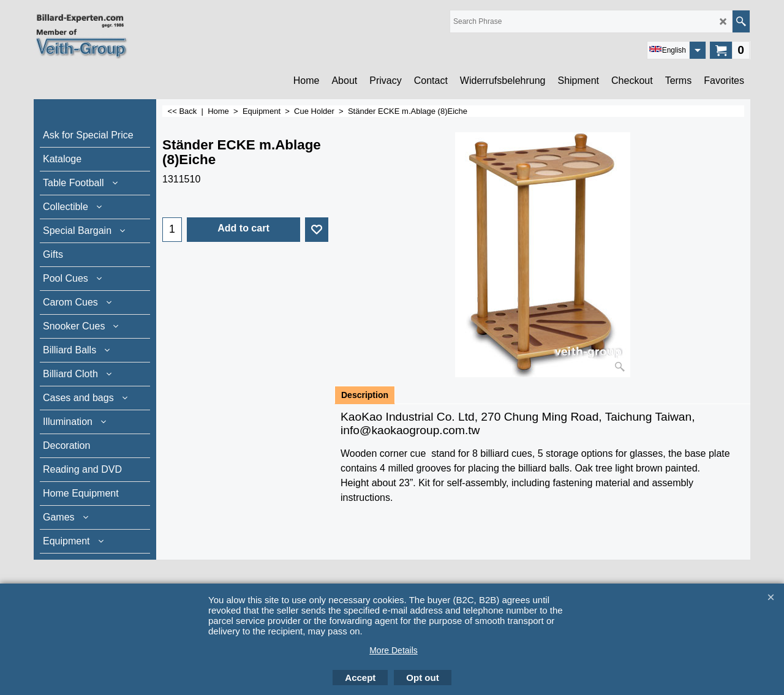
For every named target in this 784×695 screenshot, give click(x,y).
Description (365, 395)
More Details (394, 650)
